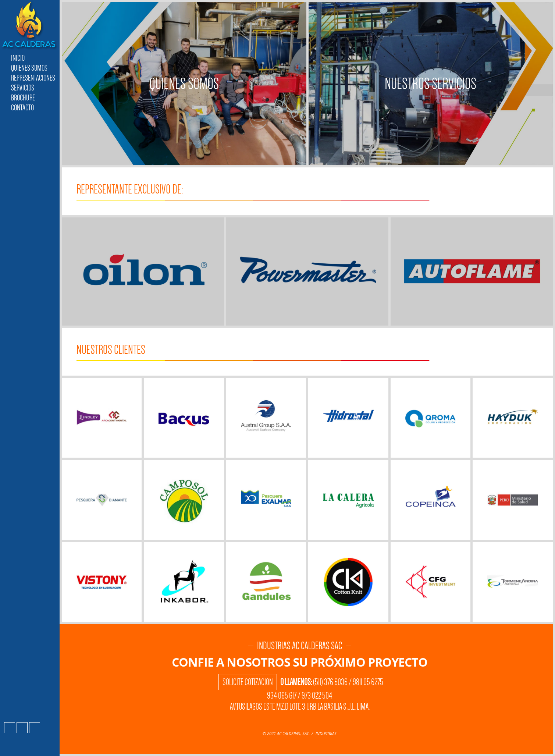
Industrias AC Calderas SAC (30, 26)
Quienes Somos (29, 68)
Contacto (22, 108)
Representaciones (33, 78)
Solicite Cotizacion (248, 682)
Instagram (22, 728)
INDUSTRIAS (326, 733)
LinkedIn (35, 728)
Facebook (10, 728)
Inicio (18, 58)
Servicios (23, 88)
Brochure (23, 98)
